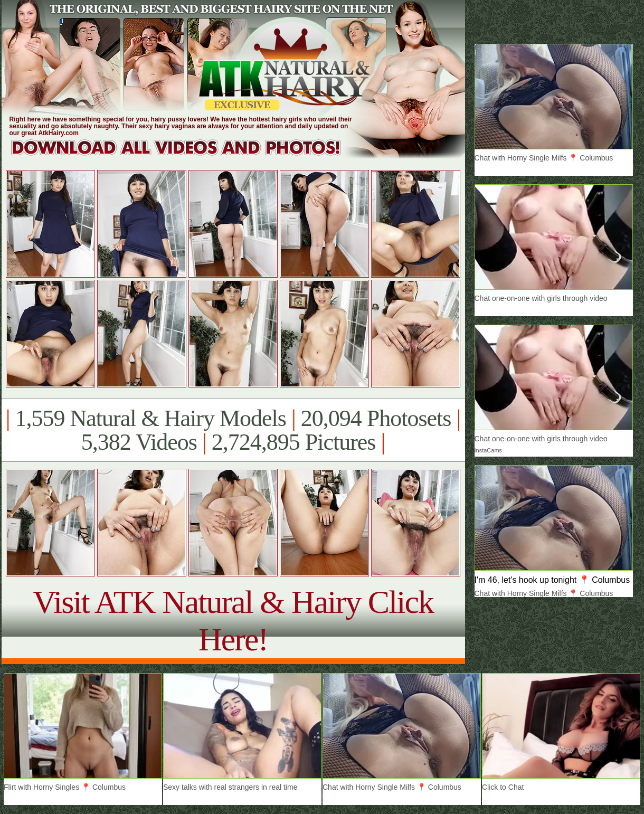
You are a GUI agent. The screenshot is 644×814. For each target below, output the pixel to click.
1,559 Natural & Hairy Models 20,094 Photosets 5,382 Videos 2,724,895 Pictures (233, 430)
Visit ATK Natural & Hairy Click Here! (233, 621)
